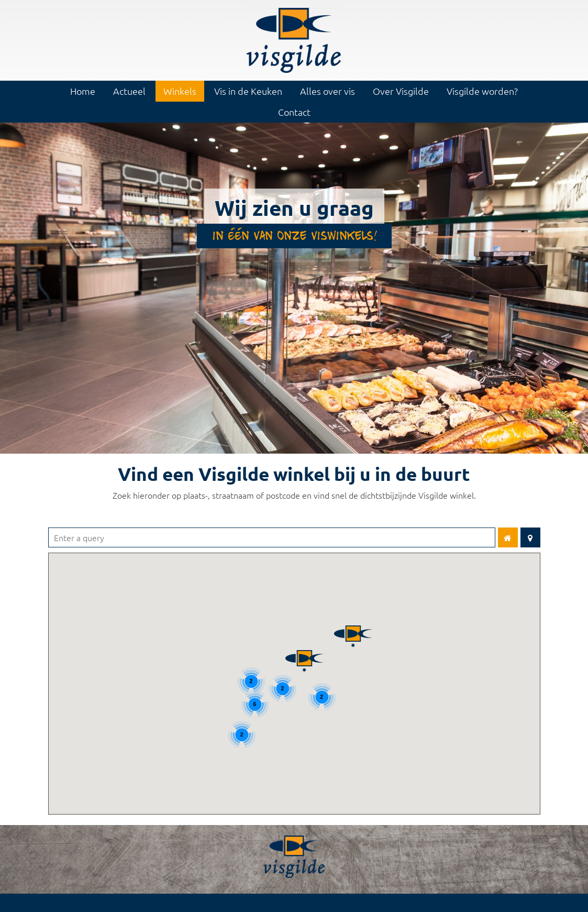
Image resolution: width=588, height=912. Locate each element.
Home (83, 91)
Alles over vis (328, 91)
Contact (294, 112)
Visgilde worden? (482, 91)
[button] (304, 652)
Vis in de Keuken (248, 91)
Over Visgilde (401, 91)
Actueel (129, 91)
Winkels (180, 91)
